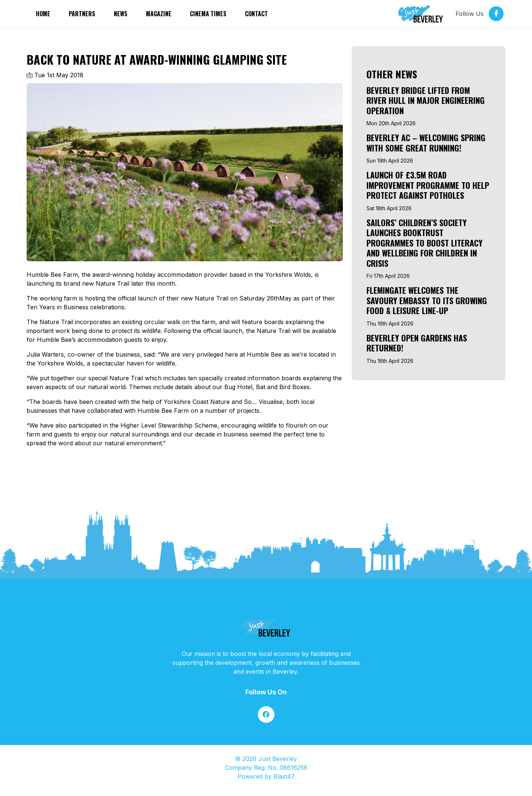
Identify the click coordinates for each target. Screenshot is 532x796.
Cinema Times (208, 14)
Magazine (159, 14)
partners (82, 14)
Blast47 (284, 776)
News (121, 14)
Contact (256, 14)
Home (43, 14)
